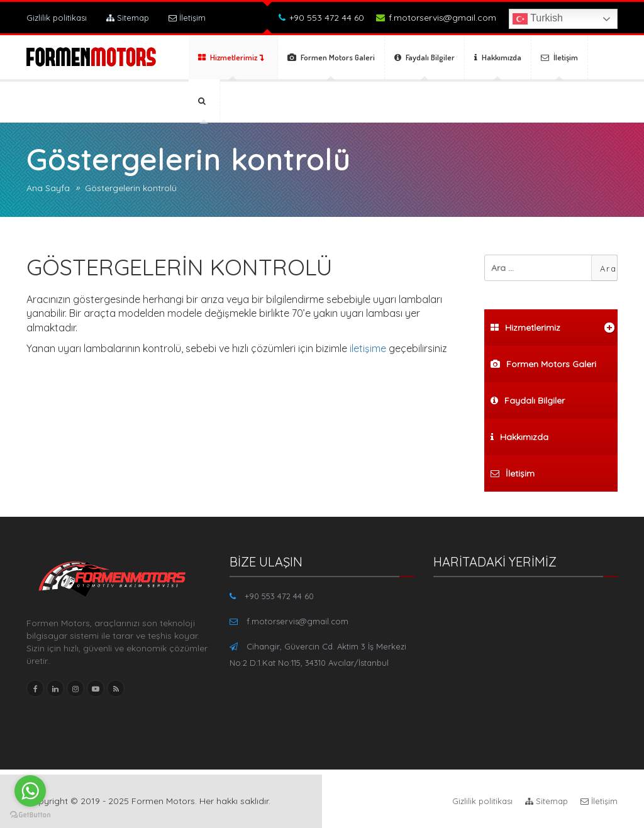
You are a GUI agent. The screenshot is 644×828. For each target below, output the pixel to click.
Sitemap (128, 18)
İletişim (187, 18)
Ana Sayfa (48, 188)
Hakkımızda (498, 57)
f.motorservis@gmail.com (436, 18)
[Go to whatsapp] (30, 791)
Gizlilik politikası (57, 18)
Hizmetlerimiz (231, 57)
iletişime (368, 348)
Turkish (538, 19)
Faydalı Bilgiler (425, 57)
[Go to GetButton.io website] (30, 815)
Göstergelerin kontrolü (131, 188)
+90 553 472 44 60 (321, 18)
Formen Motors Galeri (331, 57)
